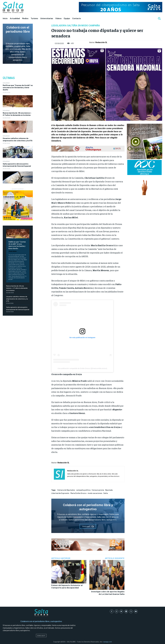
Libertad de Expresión (60, 493)
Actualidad (6, 83)
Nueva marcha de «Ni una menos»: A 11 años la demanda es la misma (17, 114)
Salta (106, 493)
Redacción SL (101, 42)
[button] (159, 18)
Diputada (109, 490)
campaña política (83, 490)
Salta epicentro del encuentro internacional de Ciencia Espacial (17, 165)
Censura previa (98, 490)
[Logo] (13, 7)
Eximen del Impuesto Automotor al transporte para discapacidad (67, 586)
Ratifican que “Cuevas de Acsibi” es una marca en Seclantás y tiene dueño (18, 87)
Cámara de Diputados (66, 490)
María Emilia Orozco (78, 493)
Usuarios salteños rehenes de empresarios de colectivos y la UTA (18, 139)
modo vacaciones (95, 493)
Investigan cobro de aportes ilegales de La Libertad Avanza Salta (108, 593)
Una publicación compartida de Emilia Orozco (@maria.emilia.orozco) (82, 368)
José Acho (13, 251)
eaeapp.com (108, 642)
